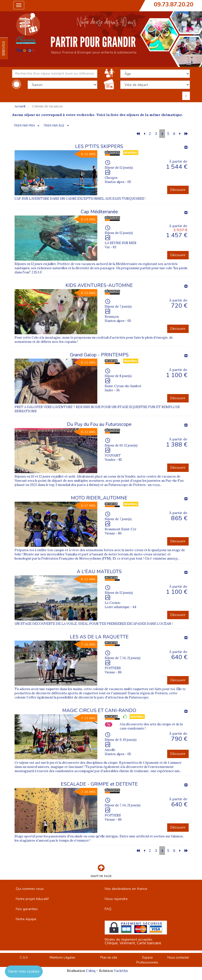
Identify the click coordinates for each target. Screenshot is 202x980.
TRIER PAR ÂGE (54, 126)
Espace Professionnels (147, 960)
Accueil (20, 106)
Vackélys (121, 971)
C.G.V (24, 958)
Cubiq (91, 971)
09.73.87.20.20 (174, 4)
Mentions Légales (62, 958)
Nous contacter (178, 958)
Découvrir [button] (178, 190)
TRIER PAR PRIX (24, 126)
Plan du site (109, 958)
